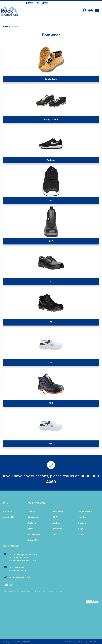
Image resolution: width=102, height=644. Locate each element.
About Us (8, 511)
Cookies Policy (25, 592)
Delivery (42, 592)
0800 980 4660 (23, 577)
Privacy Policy (14, 592)
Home (6, 26)
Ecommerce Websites (73, 641)
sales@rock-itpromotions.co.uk (17, 569)
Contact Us (8, 517)
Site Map (59, 592)
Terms (5, 592)
